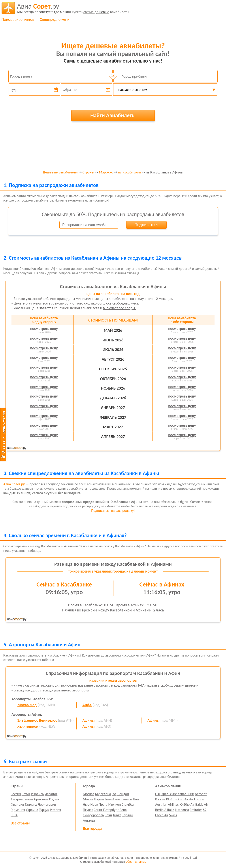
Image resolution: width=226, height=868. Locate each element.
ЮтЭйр (185, 804)
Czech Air (162, 815)
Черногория (47, 804)
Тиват (117, 815)
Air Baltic (197, 804)
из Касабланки (130, 172)
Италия (56, 810)
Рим (136, 799)
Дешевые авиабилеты (60, 172)
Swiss (173, 815)
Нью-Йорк (90, 804)
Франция (17, 804)
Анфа (87, 705)
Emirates (196, 810)
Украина (32, 810)
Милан (88, 799)
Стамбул (128, 804)
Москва (89, 794)
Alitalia (169, 810)
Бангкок (126, 799)
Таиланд (31, 804)
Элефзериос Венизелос (37, 720)
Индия (54, 799)
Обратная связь (136, 862)
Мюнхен (114, 804)
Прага (103, 804)
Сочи (108, 815)
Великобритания (36, 799)
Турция (44, 810)
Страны (88, 172)
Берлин (127, 815)
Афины (88, 720)
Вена (123, 810)
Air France (196, 799)
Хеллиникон (28, 726)
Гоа (114, 794)
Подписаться (146, 225)
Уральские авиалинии (178, 794)
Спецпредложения (56, 19)
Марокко (106, 172)
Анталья (89, 820)
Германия (18, 810)
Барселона (103, 794)
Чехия (26, 794)
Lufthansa (182, 810)
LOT (158, 794)
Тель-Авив (112, 799)
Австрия (17, 799)
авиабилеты (73, 8)
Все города (92, 828)
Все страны (20, 823)
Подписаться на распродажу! (113, 511)
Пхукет (88, 810)
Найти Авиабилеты (113, 115)
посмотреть (44, 329)
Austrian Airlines (167, 804)
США (14, 815)
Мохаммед (27, 705)
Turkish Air (181, 799)
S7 (205, 810)
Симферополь (93, 815)
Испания (51, 794)
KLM (169, 799)
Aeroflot (201, 794)
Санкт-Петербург (106, 810)
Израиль (37, 794)
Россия (16, 794)
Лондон (123, 794)
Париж (99, 799)
